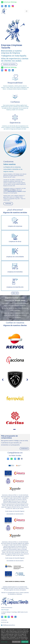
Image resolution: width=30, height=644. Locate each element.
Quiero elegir (4, 642)
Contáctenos (24, 449)
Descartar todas (16, 642)
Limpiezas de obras (15, 242)
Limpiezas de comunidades (15, 257)
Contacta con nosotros (9, 64)
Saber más (15, 293)
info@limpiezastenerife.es (9, 625)
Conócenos (8, 204)
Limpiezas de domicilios (15, 272)
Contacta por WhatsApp (10, 68)
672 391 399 (5, 622)
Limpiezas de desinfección (15, 287)
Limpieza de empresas (15, 226)
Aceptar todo (25, 642)
